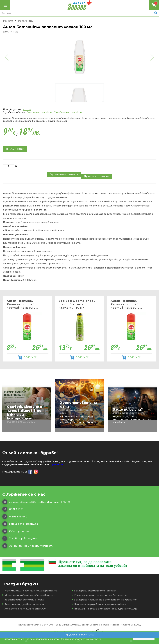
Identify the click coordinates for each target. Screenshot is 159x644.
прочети (57, 464)
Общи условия (16, 531)
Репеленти (26, 21)
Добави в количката (64, 175)
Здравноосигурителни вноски (23, 600)
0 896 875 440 (15, 517)
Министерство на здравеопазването (28, 595)
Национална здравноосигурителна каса (99, 604)
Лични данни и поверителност (27, 546)
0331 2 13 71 (13, 509)
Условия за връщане (19, 538)
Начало (8, 21)
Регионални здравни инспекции (24, 604)
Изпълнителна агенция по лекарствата (30, 591)
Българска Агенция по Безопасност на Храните (104, 600)
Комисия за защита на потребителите (99, 595)
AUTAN (27, 109)
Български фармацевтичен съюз (94, 591)
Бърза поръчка (97, 176)
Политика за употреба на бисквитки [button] (80, 639)
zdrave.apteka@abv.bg (20, 524)
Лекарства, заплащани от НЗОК (24, 609)
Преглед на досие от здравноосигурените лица (104, 609)
